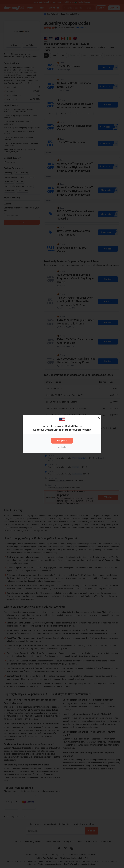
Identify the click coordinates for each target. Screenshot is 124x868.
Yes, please (62, 441)
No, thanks (62, 447)
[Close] (99, 418)
